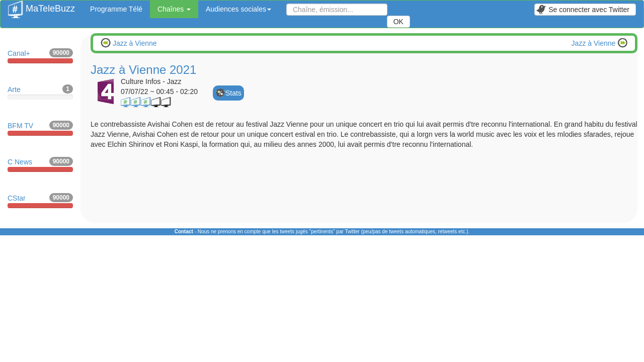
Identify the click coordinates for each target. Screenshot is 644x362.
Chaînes (174, 9)
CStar (40, 201)
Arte (40, 92)
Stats (233, 93)
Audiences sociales (238, 9)
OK (398, 22)
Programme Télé (116, 9)
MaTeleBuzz (42, 6)
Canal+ (40, 56)
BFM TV (40, 128)
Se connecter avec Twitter (583, 10)
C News (40, 164)
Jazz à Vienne (134, 43)
